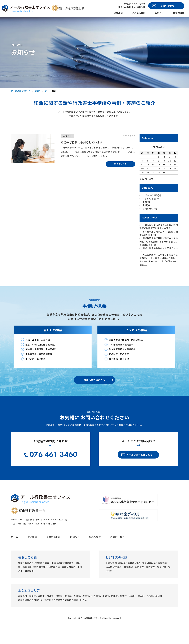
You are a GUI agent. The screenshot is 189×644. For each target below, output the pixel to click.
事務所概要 (179, 13)
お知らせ (159, 13)
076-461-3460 (131, 7)
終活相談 (118, 13)
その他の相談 (139, 13)
